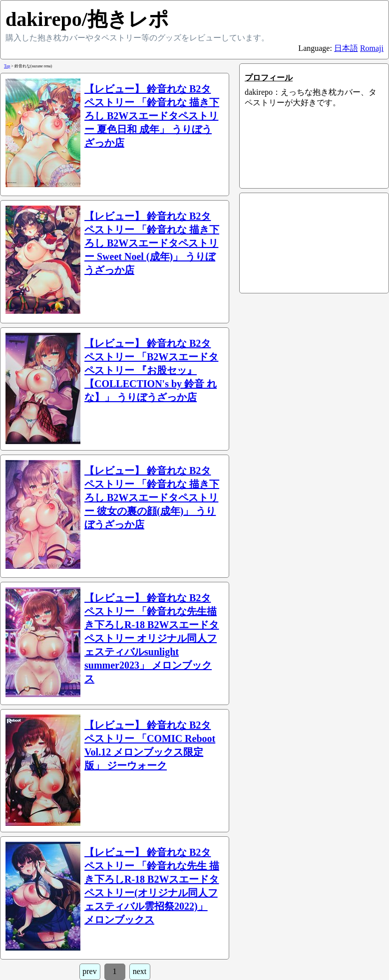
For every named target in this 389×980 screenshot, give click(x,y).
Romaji (372, 48)
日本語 (346, 48)
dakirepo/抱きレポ (87, 19)
